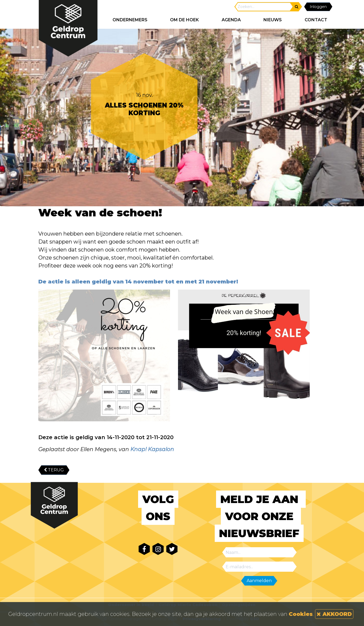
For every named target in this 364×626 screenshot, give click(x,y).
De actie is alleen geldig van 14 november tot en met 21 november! (138, 282)
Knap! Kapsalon (152, 449)
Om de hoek (184, 20)
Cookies (301, 614)
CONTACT (316, 20)
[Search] (264, 7)
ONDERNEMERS (130, 20)
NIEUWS (273, 20)
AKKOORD (334, 614)
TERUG (54, 470)
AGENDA (231, 20)
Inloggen (318, 7)
